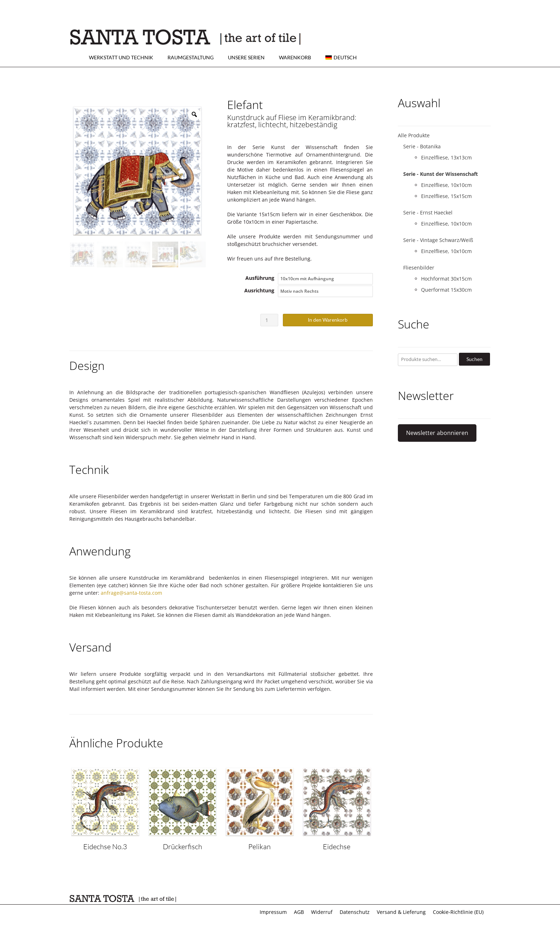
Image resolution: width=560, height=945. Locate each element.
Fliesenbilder (419, 268)
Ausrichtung (259, 290)
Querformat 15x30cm (446, 290)
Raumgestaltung (191, 57)
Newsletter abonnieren (437, 433)
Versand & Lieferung (401, 912)
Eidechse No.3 (105, 847)
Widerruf (322, 912)
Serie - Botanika (422, 146)
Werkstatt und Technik (121, 57)
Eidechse (337, 847)
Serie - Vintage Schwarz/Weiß (438, 240)
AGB (299, 912)
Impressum (273, 912)
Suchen (474, 359)
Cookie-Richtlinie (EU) (458, 912)
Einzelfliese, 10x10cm (446, 185)
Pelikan (259, 847)
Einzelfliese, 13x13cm (446, 157)
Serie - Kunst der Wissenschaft (441, 174)
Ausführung (260, 278)
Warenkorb (295, 57)
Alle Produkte (414, 135)
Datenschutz (355, 912)
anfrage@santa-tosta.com (131, 593)
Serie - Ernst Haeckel (428, 212)
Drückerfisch (182, 847)
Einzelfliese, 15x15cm (446, 196)
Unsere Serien (246, 57)
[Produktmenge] (269, 320)
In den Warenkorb (328, 320)
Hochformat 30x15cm (446, 279)
